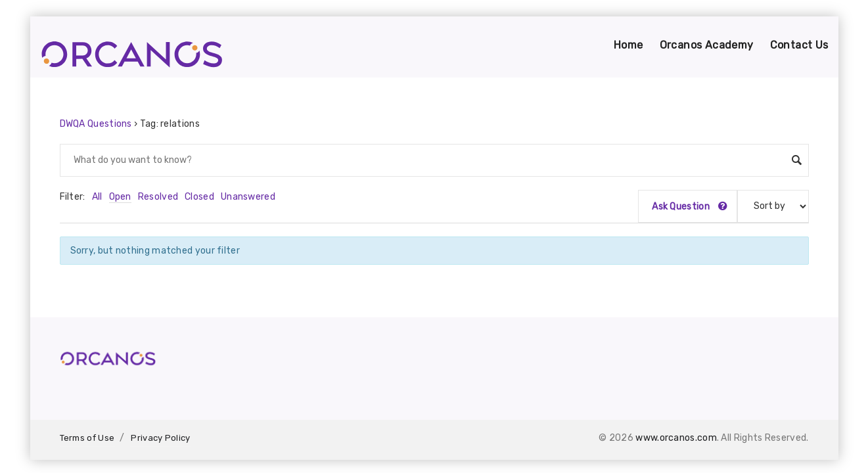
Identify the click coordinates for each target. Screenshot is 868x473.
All (97, 197)
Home (628, 45)
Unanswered (248, 197)
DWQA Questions (96, 124)
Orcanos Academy (707, 45)
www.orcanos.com (676, 438)
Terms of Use (87, 438)
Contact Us (799, 45)
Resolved (158, 197)
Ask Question (690, 207)
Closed (199, 197)
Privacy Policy (160, 438)
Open (120, 197)
